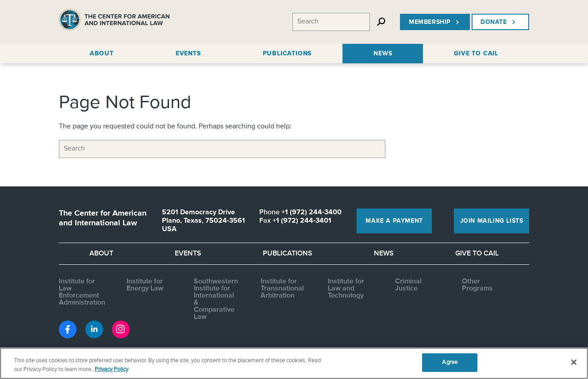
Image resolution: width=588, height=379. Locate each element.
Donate (499, 22)
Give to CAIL (477, 254)
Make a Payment (394, 221)
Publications (288, 254)
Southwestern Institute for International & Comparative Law (216, 299)
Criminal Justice (408, 285)
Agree (450, 362)
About (101, 254)
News (384, 254)
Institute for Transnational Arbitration (282, 289)
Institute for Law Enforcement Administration (82, 292)
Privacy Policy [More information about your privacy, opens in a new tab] (111, 369)
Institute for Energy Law (145, 285)
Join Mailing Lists (492, 221)
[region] (294, 363)
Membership (435, 22)
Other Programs (477, 285)
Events (188, 254)
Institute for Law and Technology (346, 289)
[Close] (574, 362)
